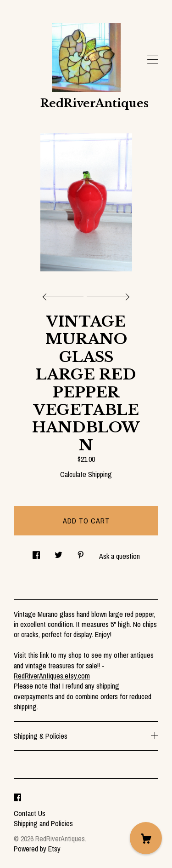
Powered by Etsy (37, 849)
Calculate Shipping (86, 474)
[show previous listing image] (65, 294)
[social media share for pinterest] (81, 552)
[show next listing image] (107, 294)
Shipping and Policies (43, 823)
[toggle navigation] (153, 60)
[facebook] (17, 798)
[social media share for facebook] (36, 552)
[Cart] (146, 838)
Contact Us (30, 813)
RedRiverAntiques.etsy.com (52, 676)
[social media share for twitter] (58, 552)
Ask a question (119, 556)
